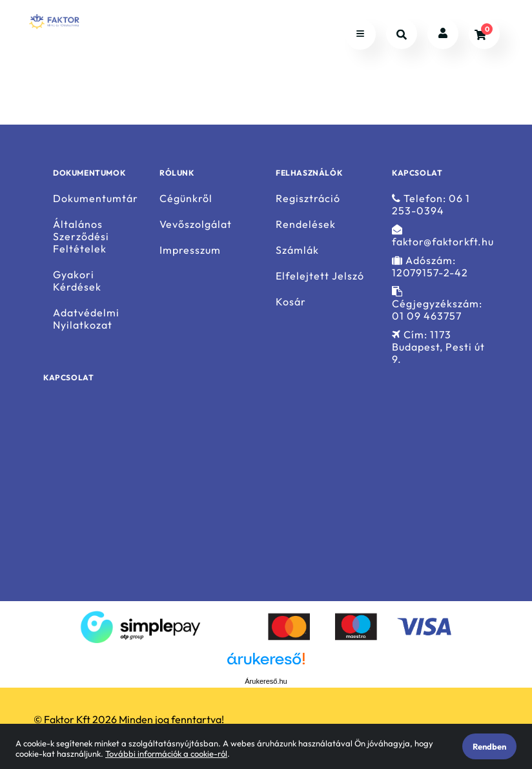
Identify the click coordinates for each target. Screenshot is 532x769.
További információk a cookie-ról (166, 754)
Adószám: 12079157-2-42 (430, 267)
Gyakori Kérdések (77, 281)
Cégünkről (186, 198)
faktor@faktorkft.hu (443, 236)
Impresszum (190, 250)
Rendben (489, 746)
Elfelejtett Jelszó (320, 276)
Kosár (291, 302)
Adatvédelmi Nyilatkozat (86, 319)
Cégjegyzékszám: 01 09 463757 (437, 304)
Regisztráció (308, 198)
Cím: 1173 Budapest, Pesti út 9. (438, 347)
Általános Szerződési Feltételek (81, 237)
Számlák (297, 250)
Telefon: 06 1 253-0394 (431, 204)
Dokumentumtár (96, 198)
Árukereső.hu (266, 681)
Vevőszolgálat (196, 224)
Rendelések (306, 224)
